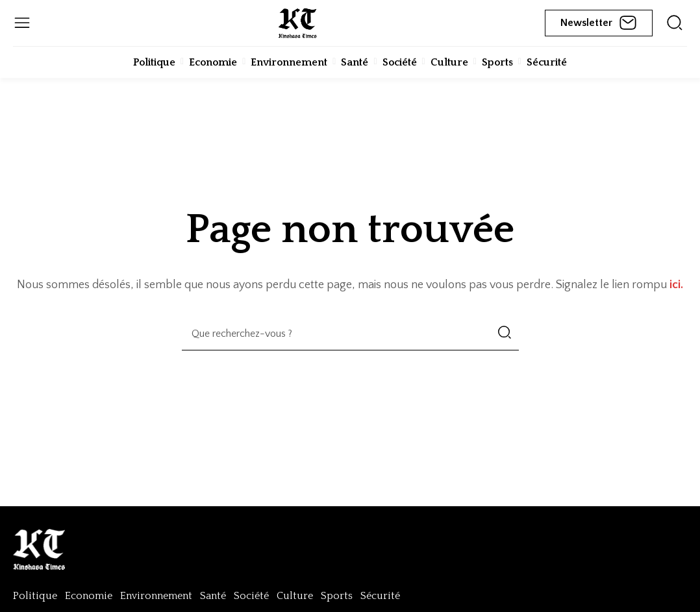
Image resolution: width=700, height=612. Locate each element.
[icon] (675, 23)
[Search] (505, 334)
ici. (676, 285)
